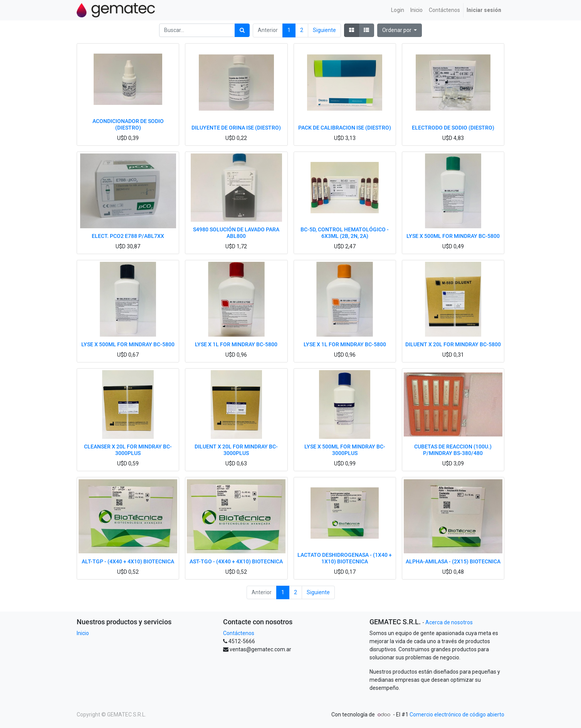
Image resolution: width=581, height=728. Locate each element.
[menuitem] (398, 10)
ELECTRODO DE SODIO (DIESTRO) (453, 128)
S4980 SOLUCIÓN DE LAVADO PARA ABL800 (236, 233)
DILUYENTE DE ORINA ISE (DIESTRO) (236, 128)
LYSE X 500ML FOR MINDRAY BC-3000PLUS (345, 450)
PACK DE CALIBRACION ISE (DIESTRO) (345, 128)
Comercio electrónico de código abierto (457, 715)
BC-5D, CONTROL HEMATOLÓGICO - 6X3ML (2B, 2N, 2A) (345, 233)
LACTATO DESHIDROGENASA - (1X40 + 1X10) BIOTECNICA (345, 558)
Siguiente (324, 30)
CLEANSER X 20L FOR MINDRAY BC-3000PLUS (128, 450)
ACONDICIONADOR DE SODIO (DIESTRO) (128, 124)
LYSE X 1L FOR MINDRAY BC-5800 (236, 344)
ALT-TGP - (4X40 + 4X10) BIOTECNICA (128, 561)
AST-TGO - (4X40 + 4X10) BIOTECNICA (236, 561)
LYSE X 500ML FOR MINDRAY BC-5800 (453, 236)
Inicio (83, 633)
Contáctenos (239, 633)
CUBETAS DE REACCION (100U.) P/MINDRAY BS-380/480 (453, 450)
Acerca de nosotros (449, 622)
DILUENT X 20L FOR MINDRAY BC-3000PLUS (236, 450)
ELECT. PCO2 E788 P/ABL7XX (128, 236)
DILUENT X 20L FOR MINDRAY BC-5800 (453, 344)
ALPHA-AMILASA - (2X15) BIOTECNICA (453, 561)
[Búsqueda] (242, 30)
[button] (400, 30)
